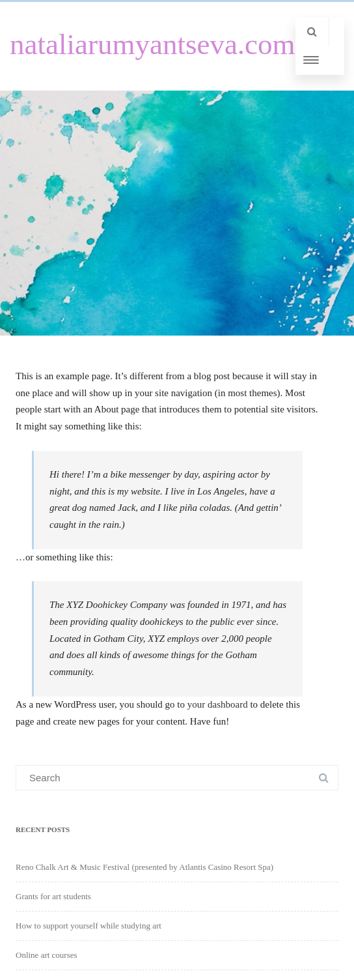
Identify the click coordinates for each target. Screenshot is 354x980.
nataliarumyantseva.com (153, 44)
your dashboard (218, 704)
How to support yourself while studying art (88, 926)
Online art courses (47, 955)
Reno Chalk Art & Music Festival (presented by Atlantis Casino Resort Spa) (144, 867)
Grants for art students (53, 896)
